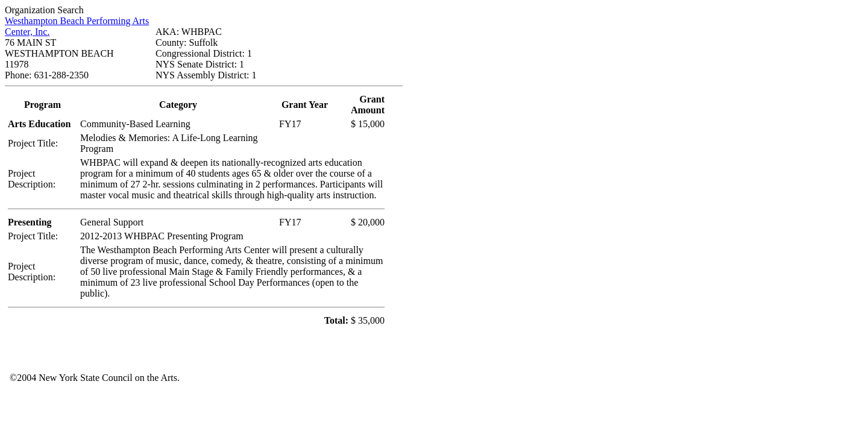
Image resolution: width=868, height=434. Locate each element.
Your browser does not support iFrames (477, 355)
